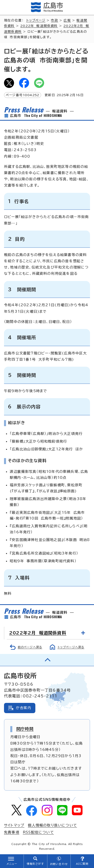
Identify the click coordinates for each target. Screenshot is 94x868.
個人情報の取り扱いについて (52, 825)
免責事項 (12, 832)
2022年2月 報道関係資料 (38, 633)
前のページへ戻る (30, 647)
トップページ (36, 20)
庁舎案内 (24, 708)
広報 (67, 20)
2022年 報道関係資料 (39, 26)
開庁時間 (25, 729)
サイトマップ (14, 825)
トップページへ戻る (71, 647)
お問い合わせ (59, 864)
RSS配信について (38, 832)
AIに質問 (82, 864)
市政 (54, 20)
